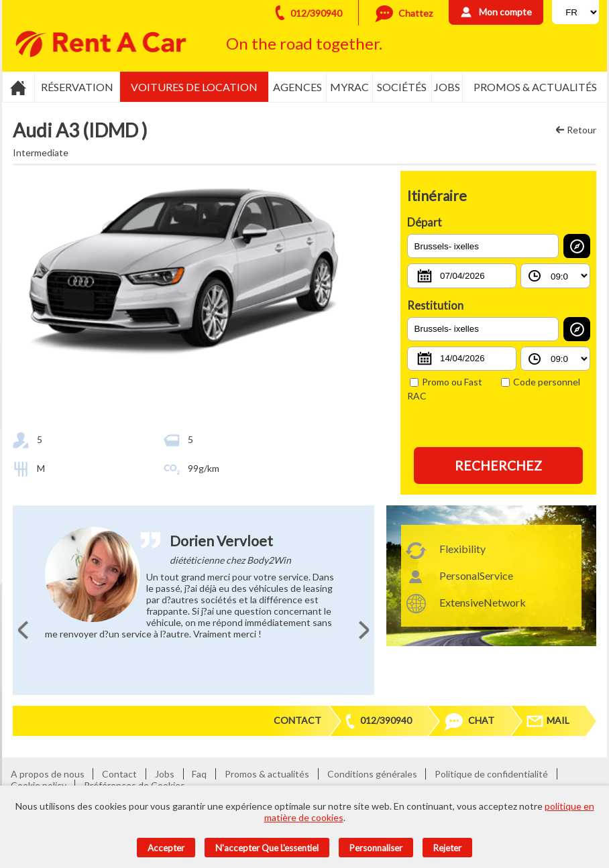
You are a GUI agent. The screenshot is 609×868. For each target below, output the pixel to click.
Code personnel (541, 382)
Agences (297, 87)
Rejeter (447, 848)
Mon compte (505, 12)
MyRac (349, 87)
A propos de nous (48, 774)
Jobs (447, 87)
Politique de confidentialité (491, 774)
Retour (582, 130)
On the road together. (304, 43)
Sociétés (402, 87)
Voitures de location (194, 87)
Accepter (166, 848)
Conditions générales (372, 774)
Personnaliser (376, 848)
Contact (297, 720)
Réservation (77, 87)
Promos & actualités (535, 87)
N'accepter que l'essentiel (267, 848)
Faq (199, 774)
